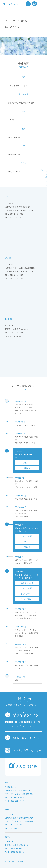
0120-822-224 (27, 715)
